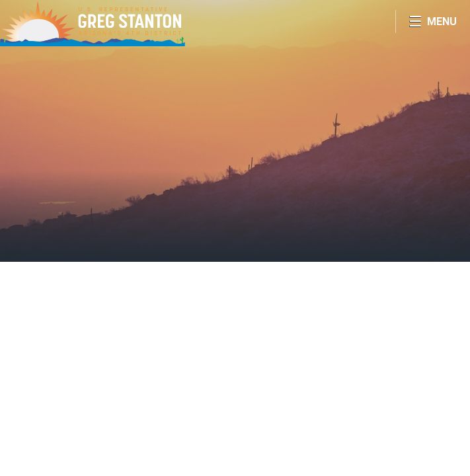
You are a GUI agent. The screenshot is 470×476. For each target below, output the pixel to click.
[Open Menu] (433, 21)
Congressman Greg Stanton (93, 23)
